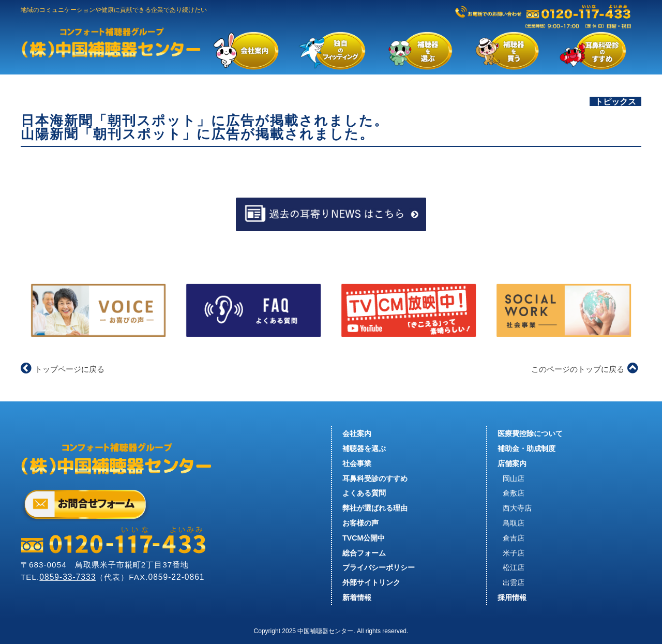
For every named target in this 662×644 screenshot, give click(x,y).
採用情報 (512, 597)
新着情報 (357, 597)
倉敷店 (514, 493)
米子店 (514, 553)
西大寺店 (517, 508)
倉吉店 (514, 538)
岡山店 (514, 478)
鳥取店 (514, 523)
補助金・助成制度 (526, 448)
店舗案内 (512, 463)
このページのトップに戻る (585, 369)
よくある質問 (364, 493)
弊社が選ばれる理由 (375, 508)
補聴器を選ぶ (364, 448)
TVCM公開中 (364, 538)
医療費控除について (530, 433)
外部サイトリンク (371, 582)
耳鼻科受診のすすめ (375, 478)
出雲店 (514, 582)
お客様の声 (360, 523)
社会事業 (357, 463)
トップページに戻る (63, 369)
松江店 (514, 567)
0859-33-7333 (67, 577)
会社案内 (357, 433)
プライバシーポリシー (379, 567)
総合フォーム (364, 553)
